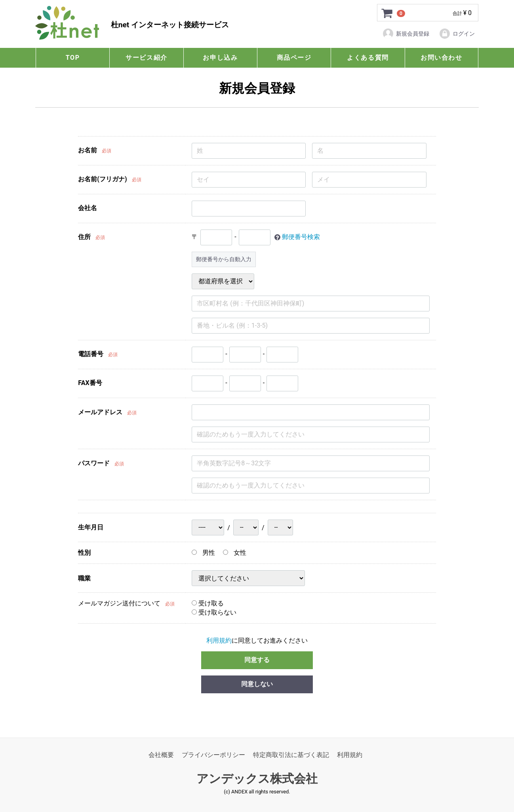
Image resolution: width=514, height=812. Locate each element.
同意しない (257, 684)
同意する (257, 660)
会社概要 (161, 755)
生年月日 (91, 528)
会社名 (88, 208)
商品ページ (294, 58)
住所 (84, 237)
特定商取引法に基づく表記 (291, 755)
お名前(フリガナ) (102, 179)
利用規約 (219, 640)
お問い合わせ (442, 58)
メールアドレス (100, 413)
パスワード (94, 464)
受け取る (208, 604)
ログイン (457, 34)
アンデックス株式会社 (257, 779)
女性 (235, 553)
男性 (203, 553)
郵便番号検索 (301, 237)
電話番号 (91, 354)
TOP (73, 58)
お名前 (88, 150)
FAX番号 (90, 383)
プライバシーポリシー (213, 755)
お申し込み (220, 58)
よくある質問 (368, 58)
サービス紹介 (147, 58)
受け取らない (214, 612)
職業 (84, 578)
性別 (84, 553)
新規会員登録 (406, 34)
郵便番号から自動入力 (224, 259)
